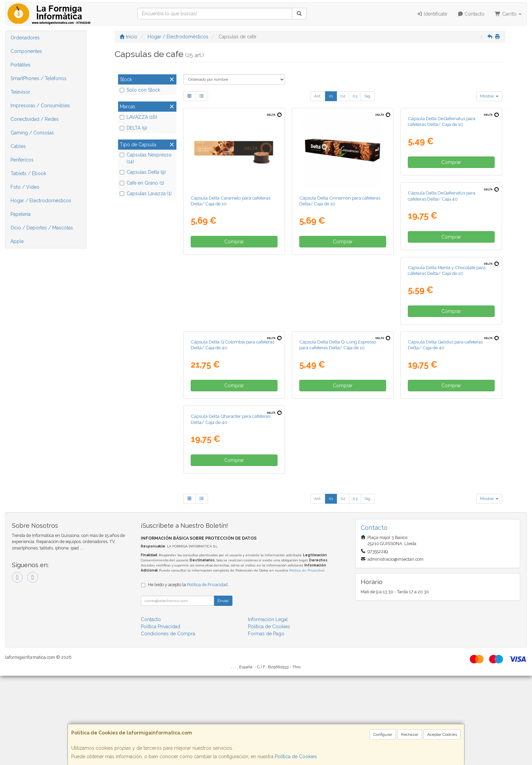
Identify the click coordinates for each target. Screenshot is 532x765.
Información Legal (268, 709)
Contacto (471, 14)
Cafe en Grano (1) (142, 183)
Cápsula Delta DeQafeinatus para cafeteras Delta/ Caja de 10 (442, 201)
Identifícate (432, 14)
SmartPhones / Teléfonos (39, 78)
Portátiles (21, 65)
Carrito (508, 14)
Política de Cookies (296, 757)
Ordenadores (25, 38)
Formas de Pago (266, 723)
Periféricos (22, 160)
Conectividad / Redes (35, 119)
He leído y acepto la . (188, 674)
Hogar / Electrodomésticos (41, 201)
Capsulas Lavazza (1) (146, 193)
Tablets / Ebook (28, 173)
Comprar (234, 242)
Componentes (26, 51)
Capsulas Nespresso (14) (146, 158)
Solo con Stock (140, 90)
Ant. (318, 96)
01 (331, 96)
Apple (17, 241)
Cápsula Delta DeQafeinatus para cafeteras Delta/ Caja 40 (224, 354)
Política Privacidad (160, 716)
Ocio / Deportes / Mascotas (42, 228)
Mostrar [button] (489, 96)
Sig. (368, 96)
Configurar (383, 734)
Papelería (21, 214)
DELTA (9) (134, 128)
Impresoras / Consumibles (40, 106)
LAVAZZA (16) (138, 117)
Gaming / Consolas (32, 133)
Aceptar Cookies (442, 734)
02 (343, 96)
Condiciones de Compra (168, 723)
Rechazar (410, 734)
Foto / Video (25, 187)
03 (355, 96)
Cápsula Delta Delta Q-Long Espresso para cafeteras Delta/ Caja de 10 (229, 508)
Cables (18, 146)
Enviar (223, 690)
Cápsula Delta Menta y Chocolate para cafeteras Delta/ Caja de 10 (338, 354)
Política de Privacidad (307, 660)
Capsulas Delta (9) (143, 172)
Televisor (20, 92)
